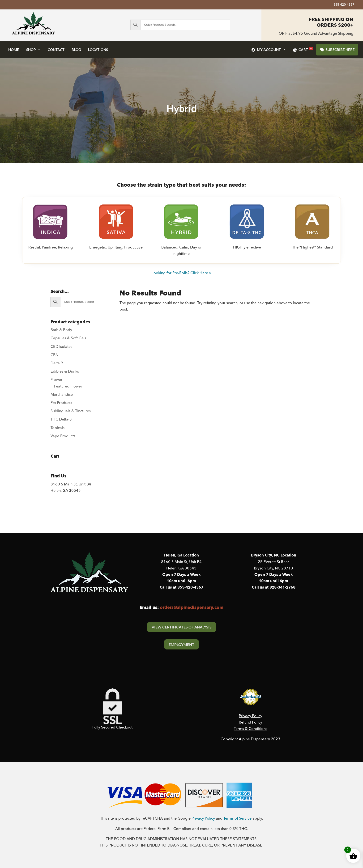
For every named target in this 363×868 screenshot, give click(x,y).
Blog (76, 50)
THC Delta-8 (61, 419)
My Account (271, 50)
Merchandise (62, 395)
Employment (181, 644)
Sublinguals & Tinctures (71, 411)
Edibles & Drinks (65, 371)
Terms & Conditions (251, 729)
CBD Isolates (61, 347)
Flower (56, 380)
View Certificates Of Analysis (182, 627)
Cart (306, 49)
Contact (56, 50)
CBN (54, 355)
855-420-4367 (344, 5)
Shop (33, 50)
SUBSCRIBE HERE (340, 50)
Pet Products (61, 403)
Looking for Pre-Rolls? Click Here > (182, 273)
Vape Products (63, 436)
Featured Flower (68, 386)
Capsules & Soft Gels (68, 338)
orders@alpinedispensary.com (192, 608)
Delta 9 (57, 363)
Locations (98, 50)
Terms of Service (237, 818)
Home (14, 50)
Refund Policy (250, 722)
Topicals (58, 428)
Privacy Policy (250, 716)
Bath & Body (61, 330)
